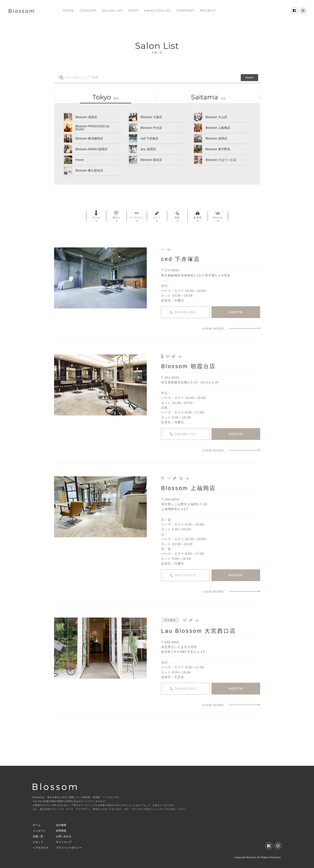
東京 (106, 97)
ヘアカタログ (41, 848)
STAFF (133, 10)
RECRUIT (208, 10)
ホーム (37, 825)
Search (249, 78)
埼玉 (208, 97)
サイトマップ (64, 842)
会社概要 (61, 825)
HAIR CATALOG (158, 10)
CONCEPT (88, 10)
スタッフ (38, 842)
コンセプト (39, 831)
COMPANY (185, 10)
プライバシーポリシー (69, 848)
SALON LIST (112, 10)
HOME (68, 10)
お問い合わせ (64, 836)
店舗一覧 (38, 836)
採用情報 (61, 831)
